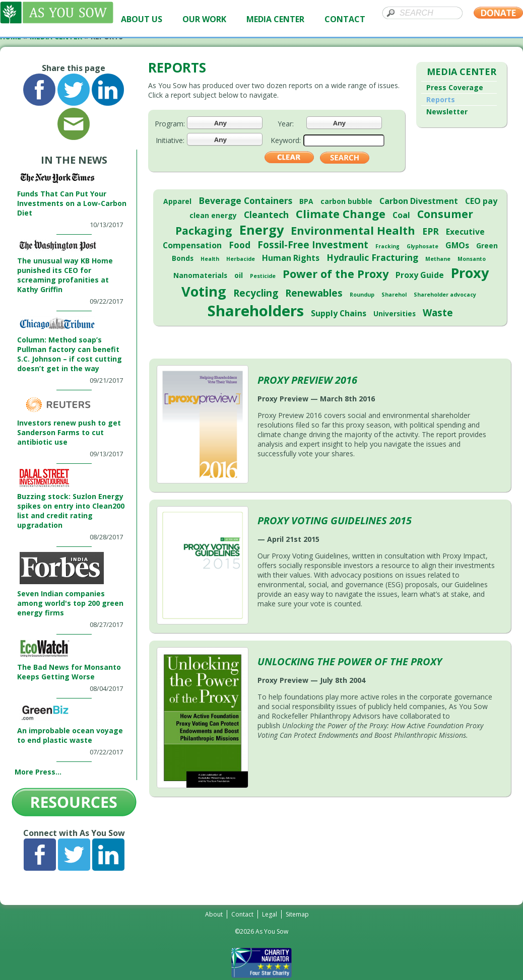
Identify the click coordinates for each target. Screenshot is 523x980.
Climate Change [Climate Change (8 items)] (341, 214)
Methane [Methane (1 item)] (438, 259)
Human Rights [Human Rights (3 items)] (291, 258)
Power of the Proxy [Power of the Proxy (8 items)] (336, 274)
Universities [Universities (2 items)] (395, 313)
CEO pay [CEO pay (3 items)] (481, 201)
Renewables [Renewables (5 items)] (314, 293)
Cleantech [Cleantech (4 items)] (266, 215)
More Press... (38, 772)
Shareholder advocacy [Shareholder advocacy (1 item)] (445, 295)
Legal (270, 914)
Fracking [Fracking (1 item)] (387, 246)
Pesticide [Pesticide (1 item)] (263, 276)
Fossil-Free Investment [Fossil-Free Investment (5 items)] (313, 245)
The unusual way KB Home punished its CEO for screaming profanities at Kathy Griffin (65, 275)
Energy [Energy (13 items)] (261, 230)
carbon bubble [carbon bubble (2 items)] (346, 201)
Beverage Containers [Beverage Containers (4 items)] (245, 200)
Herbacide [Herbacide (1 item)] (241, 259)
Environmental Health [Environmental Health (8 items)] (353, 230)
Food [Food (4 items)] (240, 245)
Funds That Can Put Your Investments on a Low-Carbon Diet (72, 203)
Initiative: (170, 140)
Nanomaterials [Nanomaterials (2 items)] (200, 275)
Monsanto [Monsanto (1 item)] (472, 259)
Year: (286, 124)
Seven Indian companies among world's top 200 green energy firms (70, 603)
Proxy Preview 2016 (307, 380)
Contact (242, 914)
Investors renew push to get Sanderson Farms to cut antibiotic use (69, 432)
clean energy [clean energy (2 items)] (213, 215)
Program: (170, 124)
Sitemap (297, 914)
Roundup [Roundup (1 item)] (362, 295)
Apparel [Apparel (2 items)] (177, 201)
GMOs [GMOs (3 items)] (457, 245)
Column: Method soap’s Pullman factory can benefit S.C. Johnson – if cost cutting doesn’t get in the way (70, 354)
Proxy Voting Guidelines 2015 (335, 520)
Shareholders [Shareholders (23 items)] (256, 311)
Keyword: (286, 140)
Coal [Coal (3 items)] (401, 215)
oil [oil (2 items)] (239, 275)
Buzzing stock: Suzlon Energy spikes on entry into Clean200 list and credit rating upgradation (71, 511)
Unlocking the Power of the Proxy (350, 661)
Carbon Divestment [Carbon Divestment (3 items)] (419, 201)
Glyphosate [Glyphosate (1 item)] (422, 246)
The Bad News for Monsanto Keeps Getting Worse (69, 672)
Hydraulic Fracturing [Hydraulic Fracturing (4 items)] (372, 257)
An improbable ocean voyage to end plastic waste (70, 735)
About (214, 914)
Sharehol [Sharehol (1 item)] (394, 295)
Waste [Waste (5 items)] (438, 313)
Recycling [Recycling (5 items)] (256, 293)
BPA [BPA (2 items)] (306, 201)
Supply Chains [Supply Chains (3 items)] (339, 313)
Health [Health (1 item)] (210, 259)
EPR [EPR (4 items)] (431, 231)
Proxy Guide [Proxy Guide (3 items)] (420, 275)
